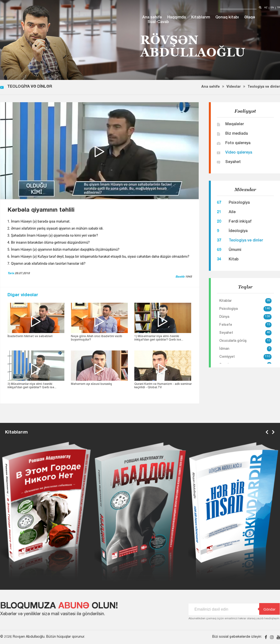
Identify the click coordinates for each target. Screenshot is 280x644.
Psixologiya (239, 203)
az (266, 8)
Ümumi (235, 250)
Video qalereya (239, 153)
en (272, 8)
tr (279, 8)
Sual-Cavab (158, 22)
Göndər (267, 609)
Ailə (232, 212)
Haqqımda (177, 18)
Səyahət (233, 162)
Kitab (234, 260)
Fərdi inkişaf (240, 222)
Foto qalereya (238, 143)
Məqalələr (235, 124)
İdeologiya (238, 231)
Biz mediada (237, 134)
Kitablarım (201, 18)
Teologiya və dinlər (264, 87)
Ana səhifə (152, 18)
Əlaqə (250, 18)
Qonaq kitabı (227, 18)
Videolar (234, 87)
